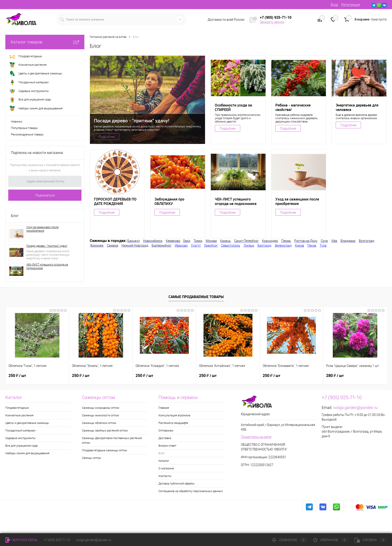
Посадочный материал (20, 430)
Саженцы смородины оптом (101, 408)
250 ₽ (17, 376)
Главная (164, 408)
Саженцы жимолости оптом (101, 415)
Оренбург (211, 245)
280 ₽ (335, 376)
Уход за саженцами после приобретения (42, 229)
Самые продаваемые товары (196, 297)
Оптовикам (166, 430)
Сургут (196, 245)
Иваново (181, 245)
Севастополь (231, 245)
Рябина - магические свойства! (293, 107)
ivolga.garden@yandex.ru (355, 408)
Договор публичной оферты (177, 484)
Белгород (264, 245)
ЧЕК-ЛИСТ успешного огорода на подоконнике (47, 266)
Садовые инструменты (20, 438)
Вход (334, 5)
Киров (300, 245)
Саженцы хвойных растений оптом (105, 430)
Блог (15, 216)
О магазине (166, 468)
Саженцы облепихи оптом (99, 423)
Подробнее (107, 137)
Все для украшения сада (21, 446)
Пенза (312, 245)
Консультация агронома (174, 415)
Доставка (165, 438)
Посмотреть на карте (256, 437)
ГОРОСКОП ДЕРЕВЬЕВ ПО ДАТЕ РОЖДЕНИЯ (115, 201)
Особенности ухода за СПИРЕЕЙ (233, 107)
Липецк (249, 245)
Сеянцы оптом (91, 458)
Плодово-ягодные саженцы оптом (105, 450)
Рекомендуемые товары (27, 134)
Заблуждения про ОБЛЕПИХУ (169, 201)
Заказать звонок (272, 22)
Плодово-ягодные (17, 408)
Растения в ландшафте (173, 423)
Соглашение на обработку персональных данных (191, 491)
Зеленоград (283, 245)
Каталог (164, 461)
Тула (323, 245)
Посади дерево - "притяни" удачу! (47, 246)
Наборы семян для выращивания (27, 453)
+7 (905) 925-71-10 (57, 540)
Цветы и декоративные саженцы (27, 423)
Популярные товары (24, 128)
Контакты (165, 476)
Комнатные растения (19, 415)
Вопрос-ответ (167, 446)
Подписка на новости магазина (37, 153)
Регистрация (351, 5)
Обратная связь (21, 540)
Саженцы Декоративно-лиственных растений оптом (112, 440)
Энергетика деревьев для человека (357, 107)
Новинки (17, 122)
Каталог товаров (45, 42)
